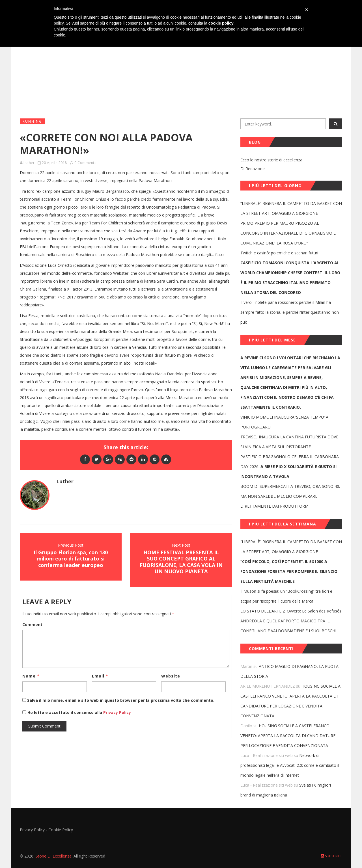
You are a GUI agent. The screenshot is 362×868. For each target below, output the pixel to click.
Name (31, 676)
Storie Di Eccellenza (54, 856)
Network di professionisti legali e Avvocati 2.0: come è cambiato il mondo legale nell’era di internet (290, 765)
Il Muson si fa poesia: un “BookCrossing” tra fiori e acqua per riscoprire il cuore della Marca (286, 596)
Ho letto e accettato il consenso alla (65, 712)
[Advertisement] (181, 71)
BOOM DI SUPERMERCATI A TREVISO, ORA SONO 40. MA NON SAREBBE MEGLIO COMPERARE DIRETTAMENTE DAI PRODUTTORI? (290, 496)
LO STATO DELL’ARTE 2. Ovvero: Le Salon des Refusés (291, 611)
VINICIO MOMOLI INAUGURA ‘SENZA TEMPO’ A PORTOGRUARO (284, 422)
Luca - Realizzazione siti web (267, 755)
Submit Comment (44, 726)
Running (32, 121)
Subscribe (331, 856)
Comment (32, 625)
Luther (29, 163)
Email (100, 676)
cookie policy (221, 23)
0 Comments (85, 163)
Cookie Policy (61, 830)
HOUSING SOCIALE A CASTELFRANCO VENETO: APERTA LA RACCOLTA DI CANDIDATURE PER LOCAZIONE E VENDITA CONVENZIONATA (288, 736)
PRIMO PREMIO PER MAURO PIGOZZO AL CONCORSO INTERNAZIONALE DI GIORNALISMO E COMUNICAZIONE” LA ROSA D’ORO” (288, 233)
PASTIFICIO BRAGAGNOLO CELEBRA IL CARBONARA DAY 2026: (290, 467)
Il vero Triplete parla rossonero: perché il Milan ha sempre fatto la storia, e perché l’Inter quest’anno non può (290, 312)
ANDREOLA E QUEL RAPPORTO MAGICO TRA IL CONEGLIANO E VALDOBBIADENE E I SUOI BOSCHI (288, 626)
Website (171, 676)
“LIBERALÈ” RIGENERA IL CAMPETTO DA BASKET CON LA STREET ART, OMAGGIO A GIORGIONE (291, 208)
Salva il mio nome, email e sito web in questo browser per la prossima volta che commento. (121, 700)
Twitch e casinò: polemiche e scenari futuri (279, 253)
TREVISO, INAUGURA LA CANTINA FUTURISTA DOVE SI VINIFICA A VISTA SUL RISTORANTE (289, 442)
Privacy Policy (117, 712)
